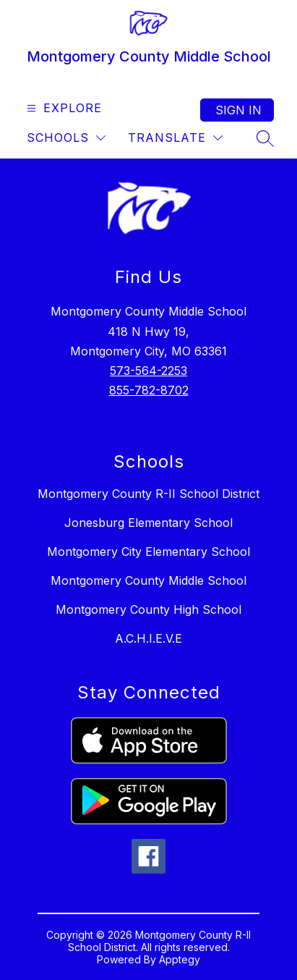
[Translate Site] (175, 138)
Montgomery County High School (148, 609)
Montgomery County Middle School (148, 580)
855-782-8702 (149, 390)
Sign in (238, 110)
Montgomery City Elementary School (148, 552)
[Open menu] (63, 108)
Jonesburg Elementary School (148, 523)
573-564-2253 (148, 371)
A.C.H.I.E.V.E (148, 638)
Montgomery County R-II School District (148, 494)
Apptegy (180, 959)
